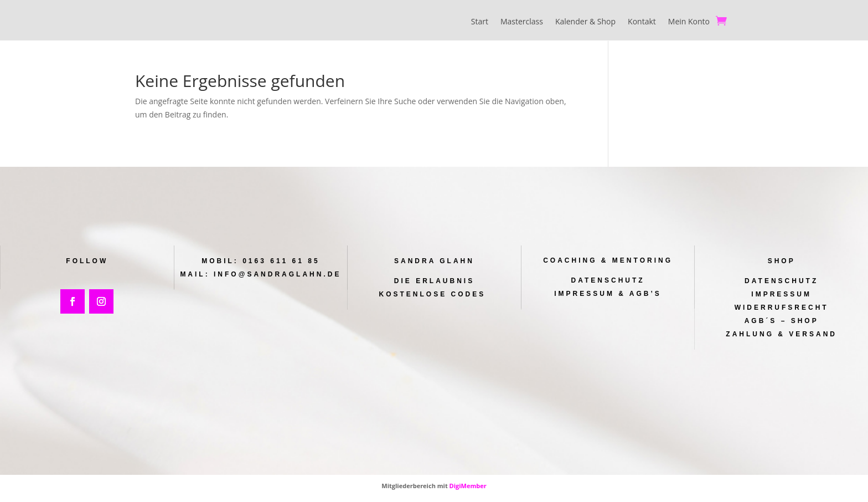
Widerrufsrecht (781, 308)
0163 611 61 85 (281, 262)
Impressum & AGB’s (608, 294)
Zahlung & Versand (782, 334)
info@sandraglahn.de (277, 275)
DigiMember (468, 486)
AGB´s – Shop (782, 321)
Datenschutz (608, 281)
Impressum (781, 295)
